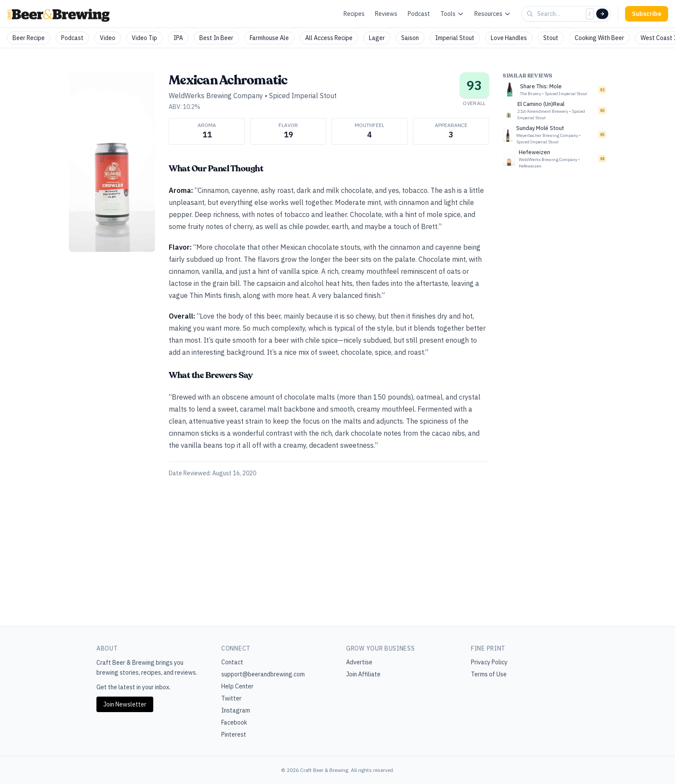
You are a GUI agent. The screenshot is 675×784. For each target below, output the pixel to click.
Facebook (234, 722)
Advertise (359, 662)
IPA (178, 38)
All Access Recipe (329, 38)
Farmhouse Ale (269, 38)
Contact (232, 662)
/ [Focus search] (590, 14)
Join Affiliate (363, 674)
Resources (493, 14)
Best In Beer (216, 38)
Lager (377, 38)
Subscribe (647, 14)
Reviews (386, 14)
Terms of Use (489, 674)
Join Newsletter (125, 704)
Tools (452, 14)
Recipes (354, 14)
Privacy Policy (489, 662)
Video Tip (144, 38)
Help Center (237, 686)
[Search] (602, 14)
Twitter (231, 698)
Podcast (419, 14)
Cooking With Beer (599, 38)
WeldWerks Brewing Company (216, 96)
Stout (551, 38)
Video (108, 38)
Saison (410, 38)
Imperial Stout (455, 38)
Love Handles (509, 38)
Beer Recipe (29, 38)
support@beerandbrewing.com (263, 674)
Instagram (236, 710)
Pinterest (234, 734)
